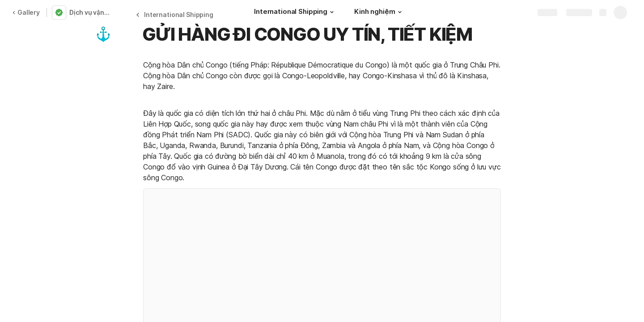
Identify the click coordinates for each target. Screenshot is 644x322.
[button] (332, 12)
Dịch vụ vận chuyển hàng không (91, 12)
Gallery (26, 12)
